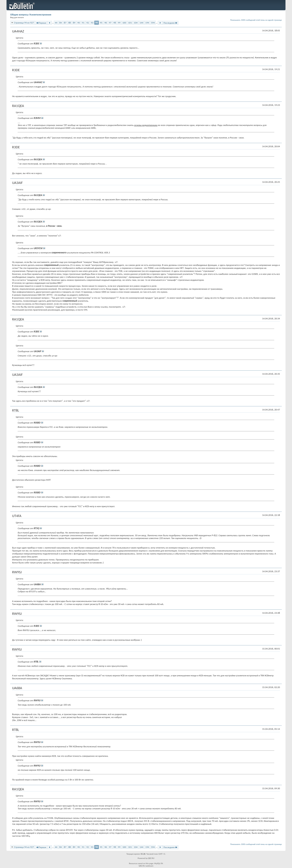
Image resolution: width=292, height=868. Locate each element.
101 (130, 23)
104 (136, 23)
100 (124, 23)
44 (56, 23)
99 (119, 23)
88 (70, 23)
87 (65, 23)
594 (153, 23)
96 (105, 23)
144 (142, 23)
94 (97, 23)
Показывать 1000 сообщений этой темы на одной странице (256, 20)
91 (83, 23)
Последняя (170, 23)
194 (147, 23)
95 (101, 23)
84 (61, 23)
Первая (41, 23)
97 (110, 23)
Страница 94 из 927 (24, 23)
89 (74, 23)
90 (78, 23)
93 (92, 23)
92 (88, 23)
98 (115, 23)
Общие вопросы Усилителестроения (31, 15)
